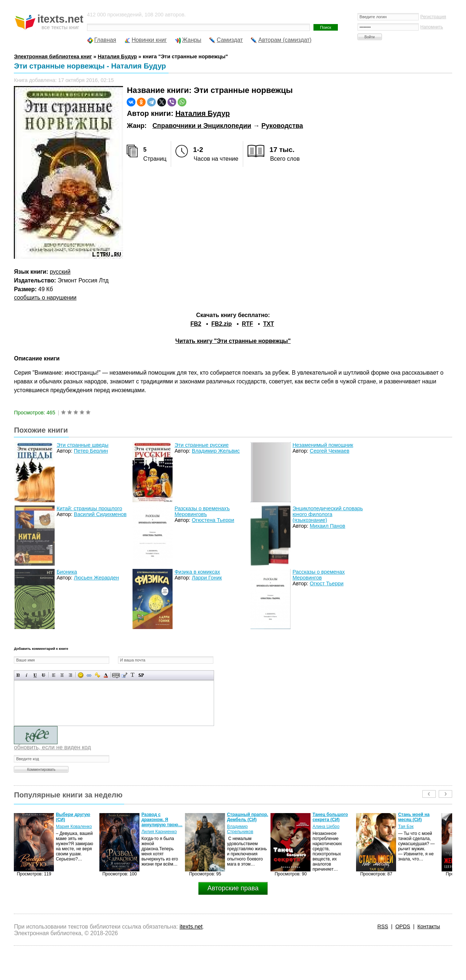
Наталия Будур (203, 113)
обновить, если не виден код (52, 747)
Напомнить (432, 27)
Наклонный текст (27, 675)
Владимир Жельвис (216, 451)
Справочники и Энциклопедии (202, 126)
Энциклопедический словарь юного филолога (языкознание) (327, 514)
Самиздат (230, 40)
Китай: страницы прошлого (89, 508)
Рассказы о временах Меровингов (319, 575)
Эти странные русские (202, 445)
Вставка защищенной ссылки (97, 675)
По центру (62, 675)
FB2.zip (221, 324)
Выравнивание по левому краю (54, 675)
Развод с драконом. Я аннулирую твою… (162, 820)
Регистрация (433, 17)
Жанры (192, 40)
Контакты (429, 926)
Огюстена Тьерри (213, 520)
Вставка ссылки (89, 675)
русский (60, 272)
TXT (269, 324)
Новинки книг (149, 40)
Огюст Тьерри (327, 583)
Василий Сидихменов (100, 514)
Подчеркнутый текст (35, 675)
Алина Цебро (326, 827)
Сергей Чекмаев (330, 451)
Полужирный (18, 675)
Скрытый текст (116, 675)
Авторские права (233, 888)
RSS (383, 926)
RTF (247, 324)
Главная (105, 40)
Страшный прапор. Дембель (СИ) (247, 817)
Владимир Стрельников (240, 829)
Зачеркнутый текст (44, 675)
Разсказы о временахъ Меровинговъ (202, 511)
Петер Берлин (91, 451)
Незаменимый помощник (323, 445)
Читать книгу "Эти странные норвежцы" (233, 341)
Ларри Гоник (207, 578)
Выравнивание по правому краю (70, 675)
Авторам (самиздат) (285, 40)
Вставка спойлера (141, 675)
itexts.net (191, 927)
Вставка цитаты (124, 675)
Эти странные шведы (82, 445)
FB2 (196, 324)
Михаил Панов (327, 526)
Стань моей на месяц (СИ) (414, 817)
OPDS (403, 926)
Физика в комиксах (197, 572)
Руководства (282, 126)
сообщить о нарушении (45, 298)
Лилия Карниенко (159, 832)
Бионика (67, 572)
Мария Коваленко (74, 827)
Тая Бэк (406, 827)
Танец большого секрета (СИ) (330, 817)
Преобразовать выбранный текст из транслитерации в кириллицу (133, 675)
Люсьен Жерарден (96, 578)
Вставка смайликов (81, 675)
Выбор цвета (106, 675)
